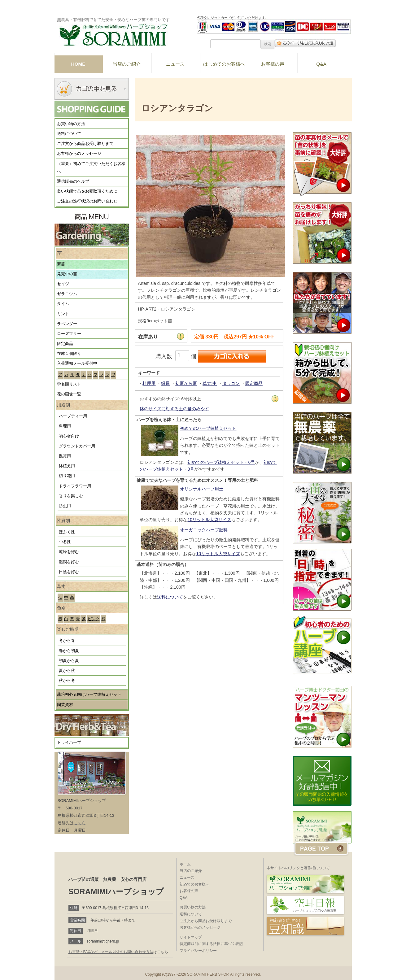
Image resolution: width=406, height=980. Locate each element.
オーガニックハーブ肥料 (204, 530)
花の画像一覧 (69, 394)
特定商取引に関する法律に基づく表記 (211, 944)
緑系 (165, 383)
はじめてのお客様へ (224, 64)
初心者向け (69, 436)
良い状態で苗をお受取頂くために (87, 191)
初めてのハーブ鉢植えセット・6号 (221, 462)
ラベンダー (67, 324)
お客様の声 (273, 64)
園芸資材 (65, 705)
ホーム (185, 864)
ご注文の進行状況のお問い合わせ (87, 201)
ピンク (94, 619)
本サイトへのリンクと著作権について (298, 868)
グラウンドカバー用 (77, 446)
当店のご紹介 (127, 64)
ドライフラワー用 (75, 486)
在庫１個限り (69, 354)
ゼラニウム (67, 294)
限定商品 (65, 344)
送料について (69, 134)
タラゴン (231, 383)
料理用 (65, 426)
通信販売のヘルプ (73, 181)
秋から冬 (67, 681)
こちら (80, 823)
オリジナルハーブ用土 (202, 489)
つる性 (65, 542)
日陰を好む (69, 572)
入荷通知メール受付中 (77, 364)
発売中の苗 (67, 274)
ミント (63, 314)
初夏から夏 (69, 661)
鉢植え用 (67, 466)
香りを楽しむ (71, 496)
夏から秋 (67, 671)
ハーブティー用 (73, 416)
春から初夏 (69, 651)
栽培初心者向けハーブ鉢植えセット (89, 695)
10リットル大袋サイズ (209, 520)
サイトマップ (191, 937)
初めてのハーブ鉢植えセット (208, 428)
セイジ (63, 284)
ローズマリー (69, 334)
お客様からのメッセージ (79, 154)
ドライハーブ (69, 743)
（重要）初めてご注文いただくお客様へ (91, 168)
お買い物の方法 (71, 124)
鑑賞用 (65, 456)
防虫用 (65, 506)
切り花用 (67, 476)
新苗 (61, 264)
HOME (78, 64)
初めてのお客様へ (194, 884)
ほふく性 (67, 532)
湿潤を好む (69, 562)
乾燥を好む (69, 552)
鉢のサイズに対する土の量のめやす (174, 409)
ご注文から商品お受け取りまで (85, 144)
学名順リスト (69, 384)
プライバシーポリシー (198, 951)
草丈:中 (210, 383)
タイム (63, 304)
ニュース (175, 64)
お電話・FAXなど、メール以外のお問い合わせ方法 (111, 952)
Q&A (321, 64)
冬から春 (67, 641)
